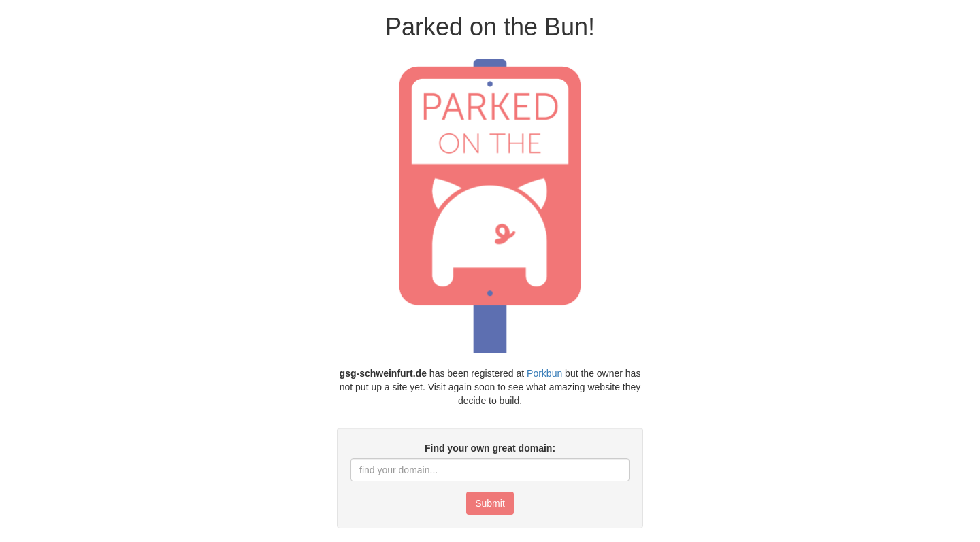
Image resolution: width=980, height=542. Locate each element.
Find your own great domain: (490, 448)
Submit (490, 503)
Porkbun (544, 373)
